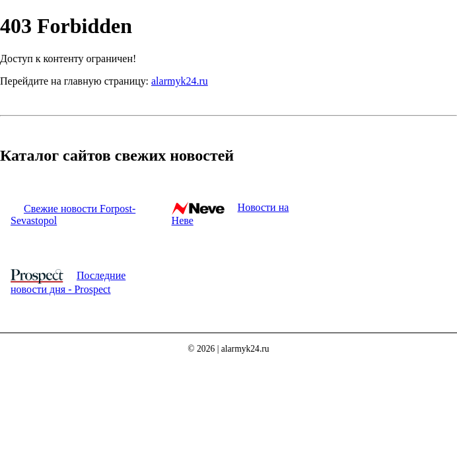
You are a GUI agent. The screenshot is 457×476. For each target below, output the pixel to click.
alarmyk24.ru (180, 81)
